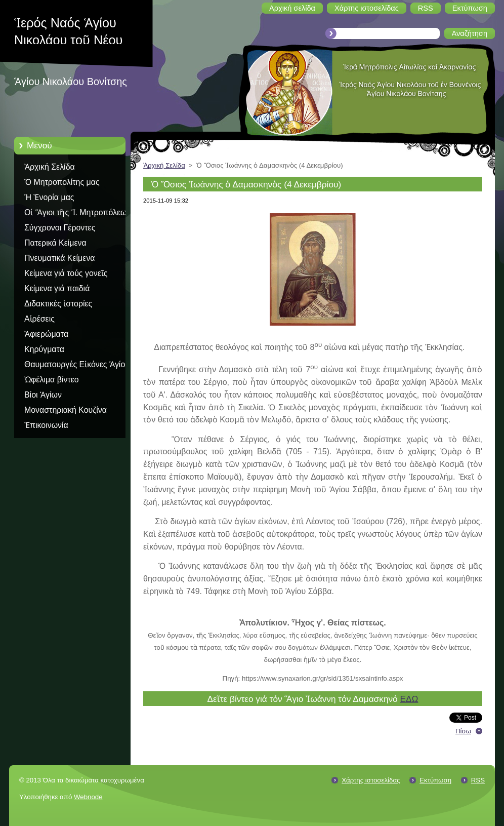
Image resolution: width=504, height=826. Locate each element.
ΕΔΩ (409, 699)
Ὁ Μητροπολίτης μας (62, 182)
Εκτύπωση (435, 780)
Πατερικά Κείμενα (55, 243)
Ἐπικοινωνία (46, 425)
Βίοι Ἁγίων (43, 395)
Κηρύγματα (44, 349)
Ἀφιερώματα (46, 334)
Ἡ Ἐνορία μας (49, 197)
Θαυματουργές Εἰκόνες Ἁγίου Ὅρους (77, 366)
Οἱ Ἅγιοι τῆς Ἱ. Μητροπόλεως (77, 212)
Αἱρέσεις (39, 319)
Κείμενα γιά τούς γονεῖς (66, 273)
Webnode (88, 797)
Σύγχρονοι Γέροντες (60, 228)
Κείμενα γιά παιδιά (57, 288)
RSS (478, 780)
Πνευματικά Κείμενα (60, 258)
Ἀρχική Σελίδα (50, 167)
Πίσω (463, 731)
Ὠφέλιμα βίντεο (52, 380)
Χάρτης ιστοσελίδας (371, 780)
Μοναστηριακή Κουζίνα (66, 410)
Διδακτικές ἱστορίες (58, 304)
